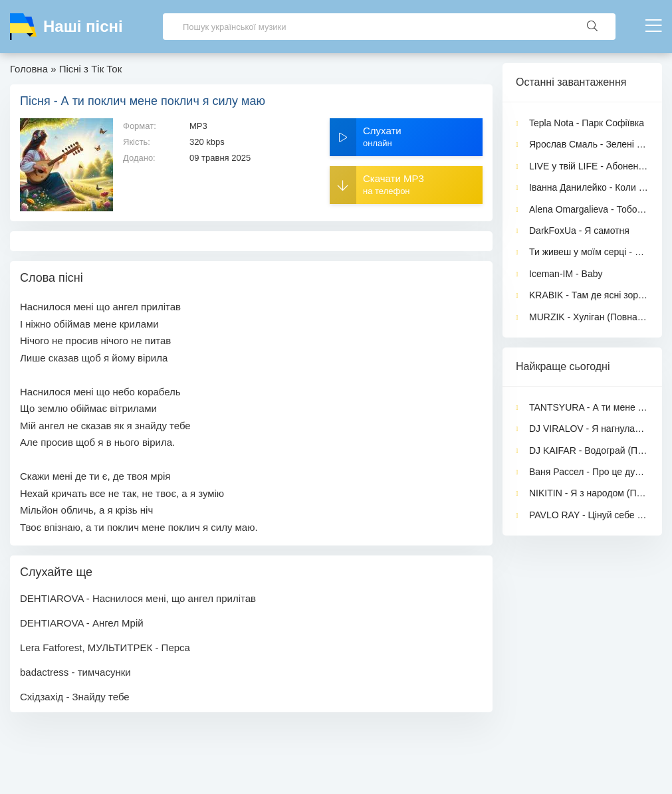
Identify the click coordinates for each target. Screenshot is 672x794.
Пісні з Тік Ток (91, 69)
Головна (29, 69)
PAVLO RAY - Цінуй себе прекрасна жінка (589, 515)
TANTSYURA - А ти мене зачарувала (589, 407)
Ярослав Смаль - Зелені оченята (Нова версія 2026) (589, 144)
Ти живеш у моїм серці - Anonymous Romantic (589, 252)
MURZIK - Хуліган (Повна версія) (589, 317)
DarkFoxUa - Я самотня (579, 231)
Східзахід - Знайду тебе (75, 697)
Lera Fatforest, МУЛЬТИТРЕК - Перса (105, 647)
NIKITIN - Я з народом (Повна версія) (589, 493)
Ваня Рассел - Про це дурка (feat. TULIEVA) (589, 472)
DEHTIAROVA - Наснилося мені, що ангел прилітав (138, 598)
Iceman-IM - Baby (566, 274)
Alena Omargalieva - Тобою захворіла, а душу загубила (589, 209)
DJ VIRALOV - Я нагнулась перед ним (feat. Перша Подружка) (589, 429)
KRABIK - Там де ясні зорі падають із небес (589, 295)
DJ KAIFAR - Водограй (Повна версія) (589, 450)
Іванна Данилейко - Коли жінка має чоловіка (589, 187)
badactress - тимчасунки (75, 672)
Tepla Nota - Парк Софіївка (587, 123)
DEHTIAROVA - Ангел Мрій (82, 623)
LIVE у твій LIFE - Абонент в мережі (589, 166)
